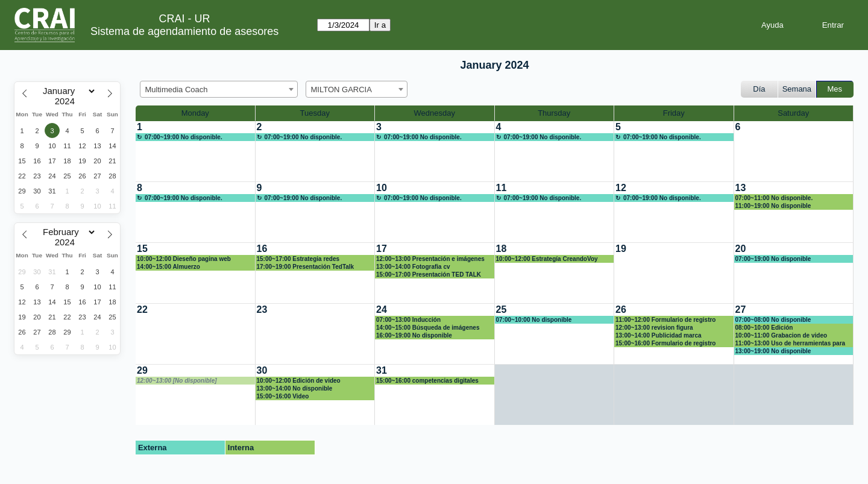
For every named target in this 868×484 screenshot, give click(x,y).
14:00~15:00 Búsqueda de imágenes (428, 328)
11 (502, 188)
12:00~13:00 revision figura (654, 328)
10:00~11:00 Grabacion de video (782, 335)
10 (382, 188)
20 (741, 249)
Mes (835, 89)
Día (759, 89)
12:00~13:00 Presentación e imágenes (430, 259)
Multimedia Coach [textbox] (177, 90)
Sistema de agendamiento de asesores (184, 31)
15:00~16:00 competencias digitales (427, 381)
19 (621, 249)
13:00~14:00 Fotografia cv (413, 267)
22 (142, 310)
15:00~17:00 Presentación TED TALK (429, 275)
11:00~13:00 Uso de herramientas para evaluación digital (791, 344)
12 (621, 188)
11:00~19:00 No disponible (773, 206)
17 (382, 249)
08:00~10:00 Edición (764, 328)
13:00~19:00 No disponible (773, 351)
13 (741, 188)
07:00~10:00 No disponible (534, 320)
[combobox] (219, 89)
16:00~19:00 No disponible (414, 335)
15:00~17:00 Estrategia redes (298, 259)
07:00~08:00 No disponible (773, 320)
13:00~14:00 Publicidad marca (659, 335)
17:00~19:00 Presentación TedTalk (306, 267)
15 (142, 249)
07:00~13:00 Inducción (408, 320)
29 (142, 370)
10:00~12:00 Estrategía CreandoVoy (547, 259)
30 (262, 370)
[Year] (68, 101)
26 (621, 310)
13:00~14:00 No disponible (295, 388)
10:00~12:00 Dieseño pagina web (184, 259)
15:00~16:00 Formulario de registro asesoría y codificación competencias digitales (670, 344)
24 (382, 310)
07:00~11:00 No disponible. (774, 198)
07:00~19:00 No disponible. (184, 137)
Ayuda (772, 25)
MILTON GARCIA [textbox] (341, 90)
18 (502, 249)
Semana (797, 89)
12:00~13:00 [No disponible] (177, 381)
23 (262, 310)
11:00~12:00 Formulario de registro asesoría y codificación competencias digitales (670, 320)
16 (262, 249)
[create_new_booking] (195, 151)
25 (502, 310)
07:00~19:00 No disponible (773, 259)
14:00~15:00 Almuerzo (168, 267)
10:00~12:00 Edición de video (299, 381)
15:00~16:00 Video (283, 396)
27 (741, 310)
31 (382, 370)
